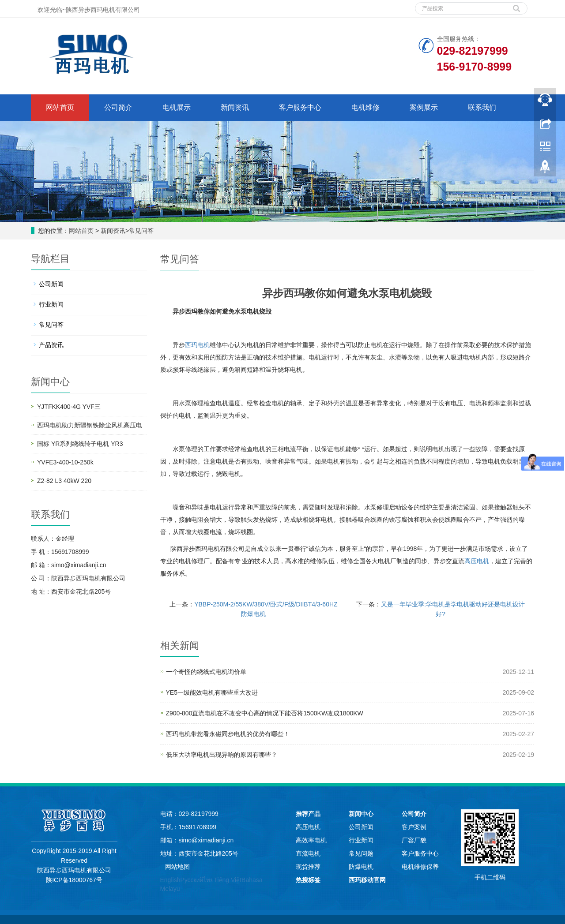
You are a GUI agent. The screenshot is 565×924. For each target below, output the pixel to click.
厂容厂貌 (414, 840)
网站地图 (177, 867)
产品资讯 (51, 345)
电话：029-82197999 (189, 814)
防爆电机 (361, 867)
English (170, 880)
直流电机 (308, 853)
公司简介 (118, 107)
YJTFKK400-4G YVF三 (69, 407)
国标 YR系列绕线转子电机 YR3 (80, 444)
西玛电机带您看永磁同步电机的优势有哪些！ (228, 734)
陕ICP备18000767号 (74, 880)
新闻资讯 (235, 107)
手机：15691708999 (188, 827)
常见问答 (141, 231)
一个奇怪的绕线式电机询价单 (206, 672)
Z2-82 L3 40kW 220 (64, 481)
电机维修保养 (420, 867)
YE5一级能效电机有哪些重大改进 (212, 692)
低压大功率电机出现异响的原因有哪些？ (222, 755)
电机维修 (365, 107)
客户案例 (414, 827)
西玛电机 (197, 345)
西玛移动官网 (367, 880)
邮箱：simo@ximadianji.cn (197, 840)
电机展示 (177, 107)
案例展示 (424, 107)
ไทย (208, 880)
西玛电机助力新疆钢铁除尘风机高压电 (90, 425)
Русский (192, 880)
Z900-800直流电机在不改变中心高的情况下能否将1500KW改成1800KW (265, 713)
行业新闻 (51, 304)
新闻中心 (361, 814)
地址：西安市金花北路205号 (199, 853)
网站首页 (60, 107)
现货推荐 (308, 867)
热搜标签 (308, 880)
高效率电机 (311, 840)
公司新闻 (51, 284)
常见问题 (361, 853)
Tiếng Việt (228, 880)
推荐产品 (308, 814)
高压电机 (477, 561)
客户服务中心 (300, 107)
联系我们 (482, 107)
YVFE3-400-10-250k (65, 462)
